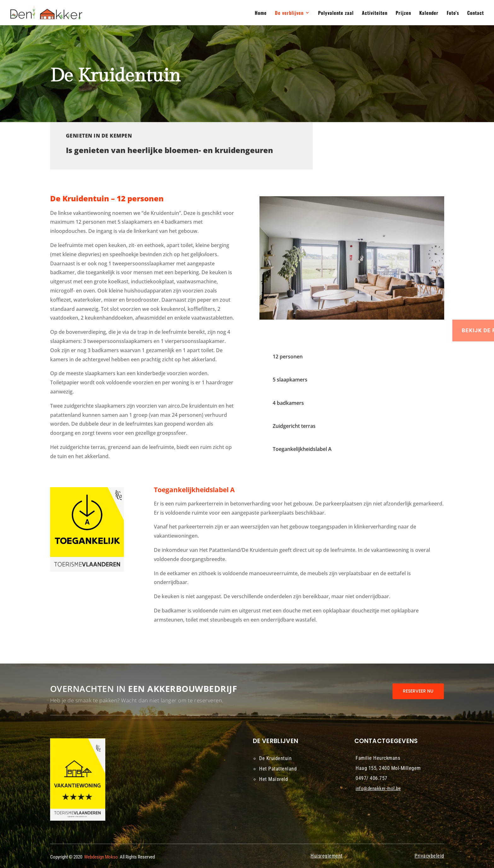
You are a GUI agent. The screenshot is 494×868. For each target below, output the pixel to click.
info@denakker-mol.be (378, 788)
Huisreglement (327, 856)
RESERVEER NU (418, 691)
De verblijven (289, 13)
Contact (476, 13)
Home (261, 13)
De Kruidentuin (275, 758)
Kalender (429, 13)
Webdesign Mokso (101, 857)
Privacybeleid (429, 856)
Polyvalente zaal (336, 13)
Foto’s (453, 13)
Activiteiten (375, 13)
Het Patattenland (278, 769)
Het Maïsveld (273, 779)
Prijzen (403, 13)
